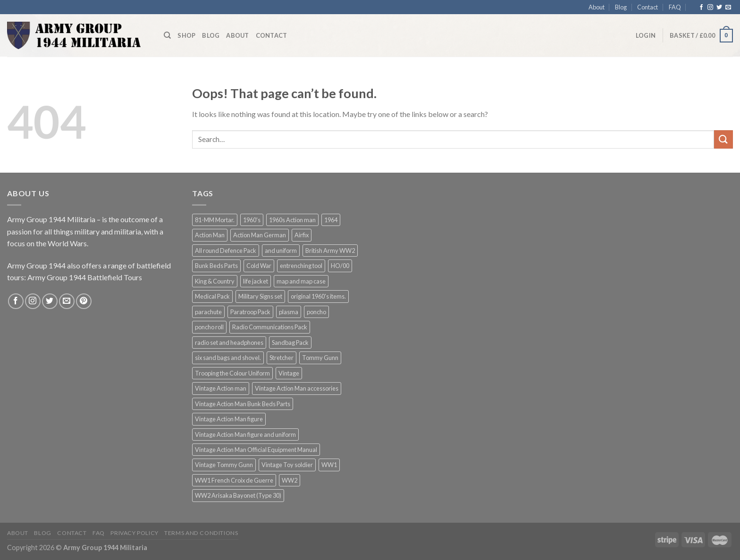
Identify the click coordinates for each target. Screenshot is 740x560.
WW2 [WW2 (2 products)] (290, 480)
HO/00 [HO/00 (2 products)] (340, 266)
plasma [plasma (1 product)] (289, 312)
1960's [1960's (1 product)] (252, 220)
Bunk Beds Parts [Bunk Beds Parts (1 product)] (216, 266)
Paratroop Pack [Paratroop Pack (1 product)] (250, 312)
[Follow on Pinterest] (84, 301)
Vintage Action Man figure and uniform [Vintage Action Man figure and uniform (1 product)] (245, 435)
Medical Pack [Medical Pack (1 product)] (212, 296)
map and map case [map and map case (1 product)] (301, 281)
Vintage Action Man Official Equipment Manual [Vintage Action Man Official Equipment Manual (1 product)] (256, 450)
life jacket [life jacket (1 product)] (256, 281)
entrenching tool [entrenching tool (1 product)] (301, 266)
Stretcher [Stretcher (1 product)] (282, 358)
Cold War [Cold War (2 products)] (259, 266)
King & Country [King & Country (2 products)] (215, 281)
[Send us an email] (728, 8)
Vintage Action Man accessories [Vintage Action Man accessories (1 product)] (297, 388)
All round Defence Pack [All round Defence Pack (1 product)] (226, 251)
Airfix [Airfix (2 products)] (302, 235)
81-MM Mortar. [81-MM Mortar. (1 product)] (215, 220)
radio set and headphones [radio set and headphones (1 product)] (229, 343)
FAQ (675, 7)
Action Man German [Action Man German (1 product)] (260, 235)
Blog (621, 7)
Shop (186, 35)
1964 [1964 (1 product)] (331, 220)
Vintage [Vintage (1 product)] (289, 373)
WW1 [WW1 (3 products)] (329, 465)
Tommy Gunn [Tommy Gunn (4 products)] (320, 358)
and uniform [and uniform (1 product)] (281, 251)
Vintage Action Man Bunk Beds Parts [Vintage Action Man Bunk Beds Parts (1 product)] (243, 404)
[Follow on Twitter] (719, 8)
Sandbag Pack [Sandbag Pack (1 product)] (290, 343)
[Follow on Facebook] (701, 8)
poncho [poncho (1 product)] (316, 312)
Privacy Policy (135, 533)
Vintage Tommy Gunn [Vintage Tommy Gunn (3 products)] (224, 465)
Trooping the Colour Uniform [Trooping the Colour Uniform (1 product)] (232, 373)
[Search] (167, 35)
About (597, 7)
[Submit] (723, 139)
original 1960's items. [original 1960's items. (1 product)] (318, 296)
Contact (647, 7)
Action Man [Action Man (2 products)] (210, 235)
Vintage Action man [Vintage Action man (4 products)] (221, 388)
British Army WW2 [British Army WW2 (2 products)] (330, 251)
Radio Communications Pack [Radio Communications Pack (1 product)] (270, 327)
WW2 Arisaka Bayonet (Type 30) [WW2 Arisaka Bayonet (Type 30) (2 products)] (238, 495)
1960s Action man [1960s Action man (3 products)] (292, 220)
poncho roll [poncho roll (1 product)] (209, 327)
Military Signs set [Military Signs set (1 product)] (260, 296)
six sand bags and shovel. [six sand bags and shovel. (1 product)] (228, 358)
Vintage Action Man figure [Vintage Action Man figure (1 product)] (229, 419)
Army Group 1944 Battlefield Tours (85, 277)
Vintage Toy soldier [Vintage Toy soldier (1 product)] (287, 465)
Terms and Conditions (201, 533)
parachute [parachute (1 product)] (208, 312)
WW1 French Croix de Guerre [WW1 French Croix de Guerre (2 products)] (234, 480)
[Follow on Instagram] (710, 8)
